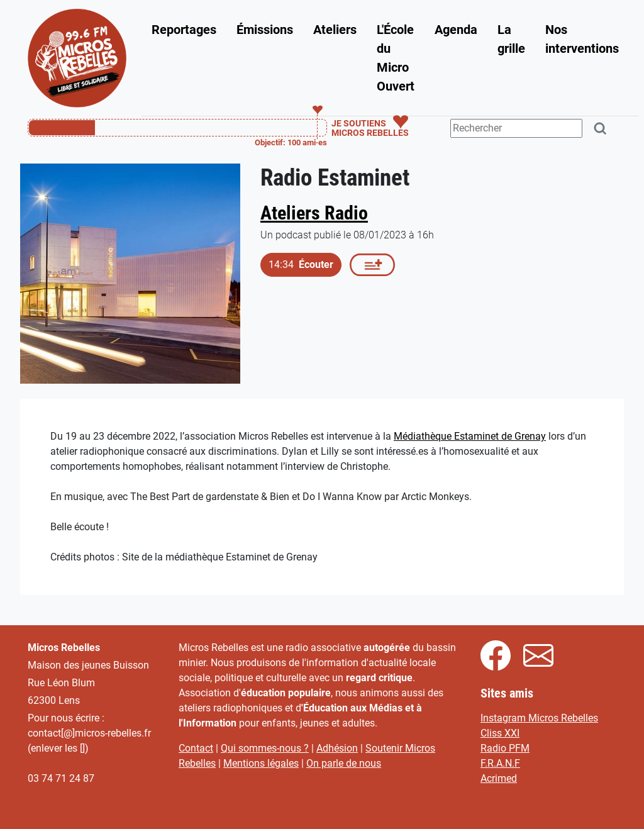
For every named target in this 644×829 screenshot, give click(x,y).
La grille (511, 39)
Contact (196, 748)
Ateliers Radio (314, 213)
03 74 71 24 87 (61, 778)
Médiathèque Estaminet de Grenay (470, 436)
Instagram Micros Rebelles (539, 718)
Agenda (456, 30)
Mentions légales (261, 763)
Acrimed (499, 778)
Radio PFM (505, 748)
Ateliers (335, 30)
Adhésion (337, 748)
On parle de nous (344, 763)
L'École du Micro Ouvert (396, 58)
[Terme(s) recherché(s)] (516, 128)
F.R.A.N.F (500, 763)
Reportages (184, 30)
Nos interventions (582, 39)
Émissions (265, 30)
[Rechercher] (601, 129)
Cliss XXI (500, 733)
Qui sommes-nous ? (265, 748)
